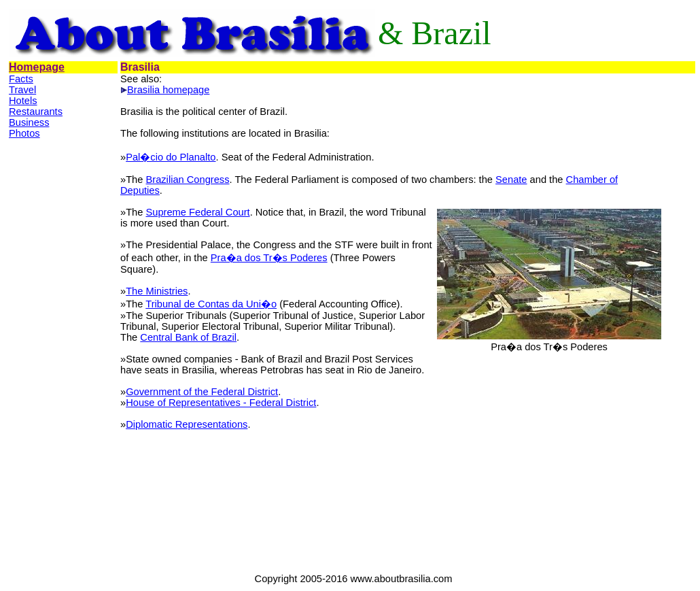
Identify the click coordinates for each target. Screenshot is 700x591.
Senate (511, 180)
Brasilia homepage (168, 90)
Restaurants (36, 112)
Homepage (37, 67)
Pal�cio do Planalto (171, 157)
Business (29, 122)
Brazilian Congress (187, 180)
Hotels (23, 101)
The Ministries (157, 291)
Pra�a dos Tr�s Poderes (269, 258)
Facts (21, 79)
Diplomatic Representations (187, 424)
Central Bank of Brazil (188, 337)
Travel (22, 90)
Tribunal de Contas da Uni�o (211, 304)
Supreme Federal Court (197, 212)
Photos (24, 133)
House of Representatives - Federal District (221, 403)
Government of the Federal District (202, 392)
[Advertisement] (63, 355)
